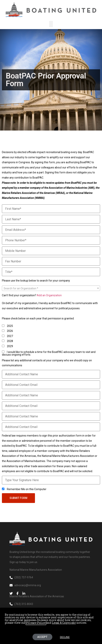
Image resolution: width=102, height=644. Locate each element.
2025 (7, 326)
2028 (7, 341)
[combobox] (51, 288)
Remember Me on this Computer (24, 489)
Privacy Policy (36, 624)
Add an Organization (49, 295)
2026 (7, 331)
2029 (7, 346)
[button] (51, 24)
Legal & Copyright (64, 624)
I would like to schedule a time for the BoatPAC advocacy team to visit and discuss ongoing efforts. (49, 353)
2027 (7, 336)
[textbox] (51, 288)
